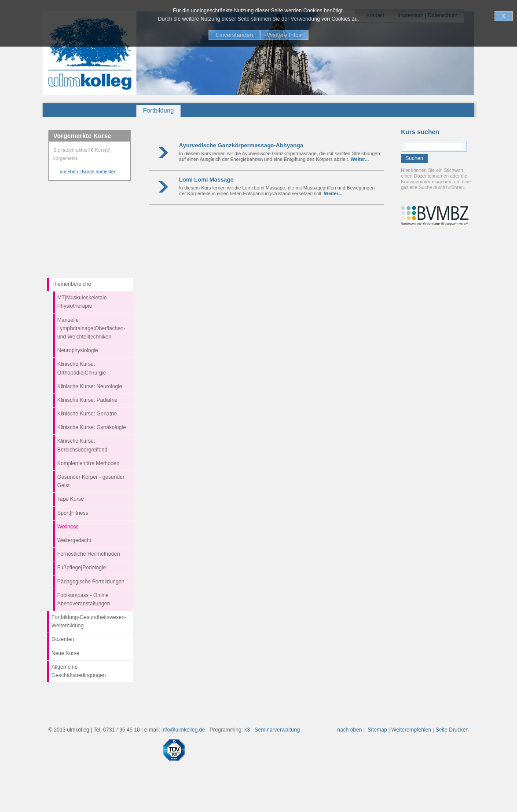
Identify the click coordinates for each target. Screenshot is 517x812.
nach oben (349, 730)
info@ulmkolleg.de (183, 730)
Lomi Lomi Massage (206, 180)
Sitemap (378, 730)
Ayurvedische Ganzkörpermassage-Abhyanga (241, 145)
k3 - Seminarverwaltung (272, 730)
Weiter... (360, 159)
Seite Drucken (452, 730)
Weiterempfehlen (411, 730)
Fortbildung (158, 110)
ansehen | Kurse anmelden (88, 171)
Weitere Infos (284, 35)
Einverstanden (234, 35)
